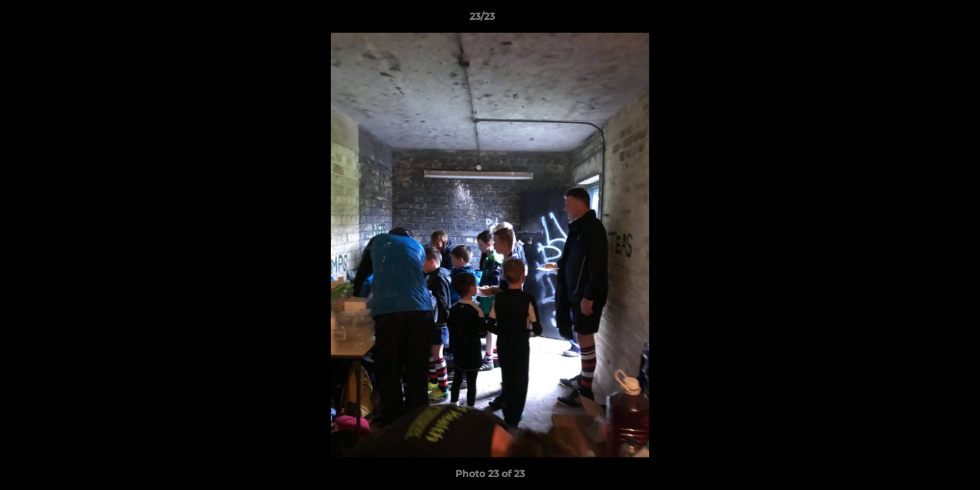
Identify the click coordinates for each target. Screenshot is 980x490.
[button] (923, 20)
